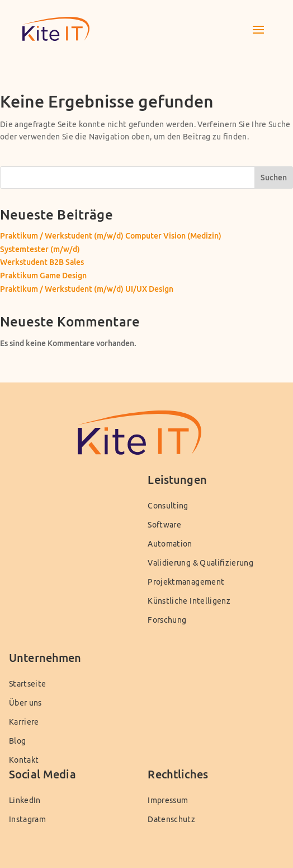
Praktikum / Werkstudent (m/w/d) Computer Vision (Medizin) (111, 235)
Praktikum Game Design (43, 275)
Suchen (274, 177)
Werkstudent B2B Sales (42, 262)
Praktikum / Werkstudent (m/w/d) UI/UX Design (87, 289)
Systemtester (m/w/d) (40, 249)
